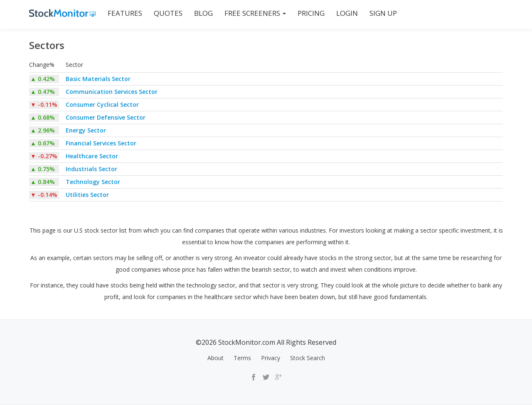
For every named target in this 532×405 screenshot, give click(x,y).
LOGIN (347, 13)
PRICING (311, 13)
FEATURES (125, 13)
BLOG (203, 13)
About (216, 358)
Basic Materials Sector (98, 79)
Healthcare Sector (92, 156)
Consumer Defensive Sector (106, 117)
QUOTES (168, 13)
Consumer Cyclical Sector (102, 104)
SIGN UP (383, 13)
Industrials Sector (91, 169)
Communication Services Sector (112, 92)
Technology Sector (93, 182)
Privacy (271, 358)
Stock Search (308, 358)
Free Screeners (255, 13)
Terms (242, 358)
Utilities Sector (87, 195)
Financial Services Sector (101, 143)
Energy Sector (86, 130)
